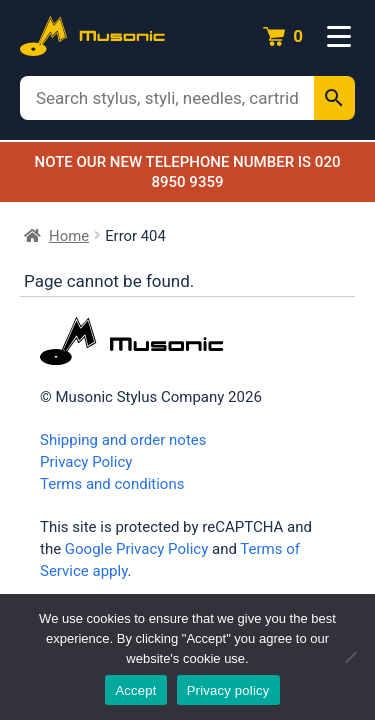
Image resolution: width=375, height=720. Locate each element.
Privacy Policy (86, 462)
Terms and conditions (112, 484)
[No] (350, 657)
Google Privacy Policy (136, 549)
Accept (135, 690)
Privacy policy (228, 690)
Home (69, 236)
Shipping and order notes (123, 440)
